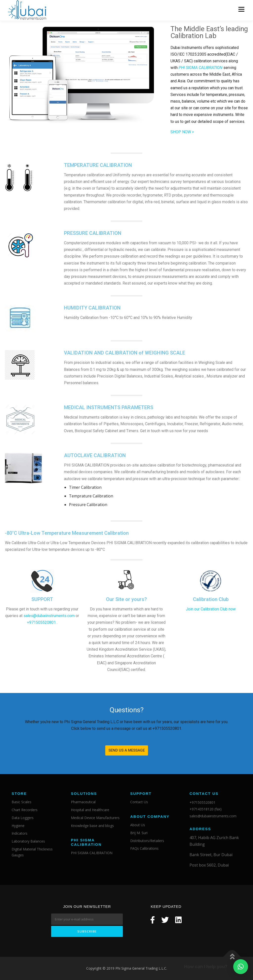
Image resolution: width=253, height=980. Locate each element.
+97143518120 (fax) (206, 809)
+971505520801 (41, 623)
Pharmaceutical (83, 802)
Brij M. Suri (139, 833)
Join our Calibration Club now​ (211, 609)
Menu (241, 9)
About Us (138, 825)
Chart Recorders (25, 810)
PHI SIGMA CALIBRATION (92, 853)
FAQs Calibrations (144, 849)
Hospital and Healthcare (90, 810)
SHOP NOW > (182, 132)
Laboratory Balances (28, 841)
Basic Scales (21, 802)
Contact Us (139, 802)
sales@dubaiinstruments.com (49, 616)
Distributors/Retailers (147, 841)
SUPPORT (42, 600)
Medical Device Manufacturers (95, 818)
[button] (127, 751)
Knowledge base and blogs (92, 826)
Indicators (20, 834)
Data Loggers (23, 818)
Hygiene (18, 826)
